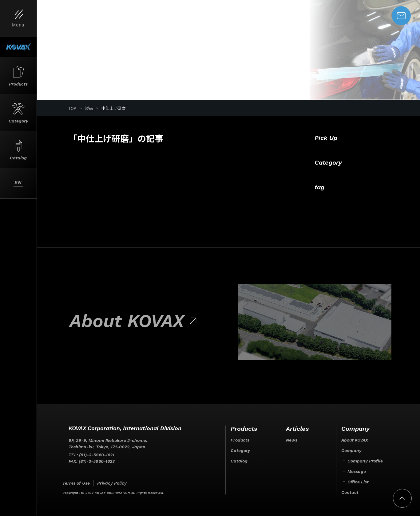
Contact (350, 492)
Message (357, 471)
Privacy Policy (112, 483)
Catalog (239, 461)
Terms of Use (76, 483)
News (292, 440)
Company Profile (365, 461)
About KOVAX (355, 440)
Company (351, 450)
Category (240, 450)
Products (240, 440)
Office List (358, 482)
